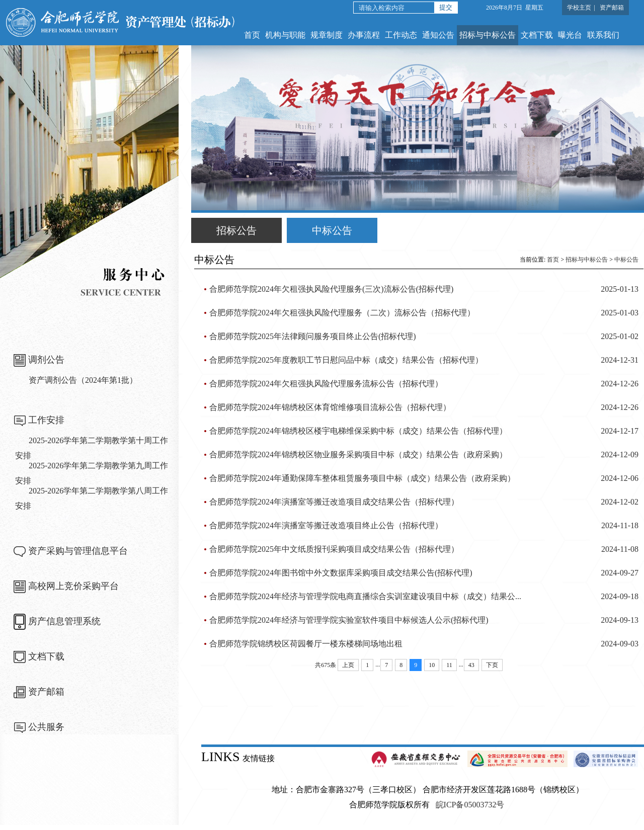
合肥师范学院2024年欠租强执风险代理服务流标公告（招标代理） (326, 384)
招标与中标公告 (488, 35)
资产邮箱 (612, 8)
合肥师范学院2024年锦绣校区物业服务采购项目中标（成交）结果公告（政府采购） (358, 454)
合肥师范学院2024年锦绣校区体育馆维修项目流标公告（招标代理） (330, 407)
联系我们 (603, 35)
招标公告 (236, 230)
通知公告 (438, 35)
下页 (492, 665)
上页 (348, 665)
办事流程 (364, 35)
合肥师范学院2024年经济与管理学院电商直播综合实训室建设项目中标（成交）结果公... (365, 596)
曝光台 (570, 35)
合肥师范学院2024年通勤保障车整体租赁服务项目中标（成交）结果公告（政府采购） (362, 478)
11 (449, 665)
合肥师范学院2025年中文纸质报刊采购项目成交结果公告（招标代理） (334, 549)
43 (471, 665)
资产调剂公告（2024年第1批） (83, 380)
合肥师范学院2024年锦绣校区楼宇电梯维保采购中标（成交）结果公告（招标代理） (358, 431)
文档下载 (537, 35)
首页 (252, 35)
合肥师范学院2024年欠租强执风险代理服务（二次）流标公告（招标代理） (342, 313)
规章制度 (327, 35)
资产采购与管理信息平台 (78, 551)
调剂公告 (46, 360)
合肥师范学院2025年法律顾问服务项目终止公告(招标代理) (313, 336)
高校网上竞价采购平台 (73, 586)
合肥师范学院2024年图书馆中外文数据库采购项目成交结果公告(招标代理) (341, 573)
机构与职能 (285, 35)
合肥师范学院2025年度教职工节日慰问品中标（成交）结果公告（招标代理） (346, 360)
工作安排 (46, 420)
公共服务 (46, 727)
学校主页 (579, 8)
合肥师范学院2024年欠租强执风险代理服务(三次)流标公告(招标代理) (331, 289)
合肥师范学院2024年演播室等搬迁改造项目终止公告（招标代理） (326, 525)
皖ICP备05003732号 (470, 805)
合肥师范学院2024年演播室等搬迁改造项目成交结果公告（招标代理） (334, 502)
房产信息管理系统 (64, 621)
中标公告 (332, 230)
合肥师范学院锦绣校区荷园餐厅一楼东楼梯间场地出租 (306, 644)
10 (432, 665)
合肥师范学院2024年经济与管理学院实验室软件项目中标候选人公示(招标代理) (349, 620)
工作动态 (401, 35)
